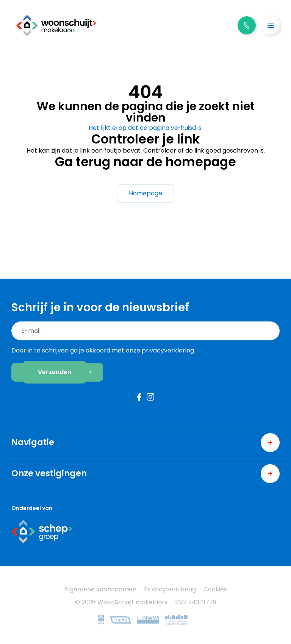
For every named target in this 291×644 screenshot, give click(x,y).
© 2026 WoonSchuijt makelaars (121, 602)
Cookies (215, 589)
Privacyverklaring (170, 589)
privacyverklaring (168, 350)
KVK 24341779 (196, 602)
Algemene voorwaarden (100, 589)
